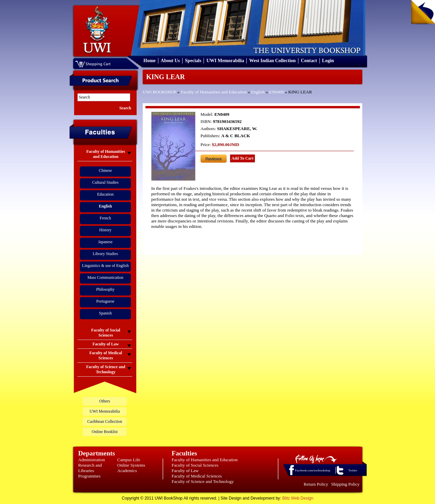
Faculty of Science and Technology (203, 481)
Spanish (105, 313)
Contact (309, 61)
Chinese (106, 170)
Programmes (89, 476)
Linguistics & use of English (105, 266)
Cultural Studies (105, 182)
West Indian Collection (272, 61)
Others (105, 401)
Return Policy (316, 484)
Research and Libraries (90, 468)
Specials (193, 61)
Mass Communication (105, 277)
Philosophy (105, 289)
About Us (170, 61)
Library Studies (105, 254)
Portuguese (105, 301)
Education (106, 194)
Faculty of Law (185, 471)
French (105, 218)
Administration (92, 460)
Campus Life (129, 460)
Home (150, 61)
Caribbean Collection (105, 421)
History (105, 230)
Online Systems (131, 465)
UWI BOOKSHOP (160, 92)
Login (328, 61)
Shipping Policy (345, 484)
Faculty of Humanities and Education (214, 92)
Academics (127, 471)
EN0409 (276, 92)
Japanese (106, 242)
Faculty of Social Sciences (195, 465)
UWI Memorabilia (225, 61)
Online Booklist (105, 432)
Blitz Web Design (298, 498)
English (258, 92)
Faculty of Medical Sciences (197, 476)
